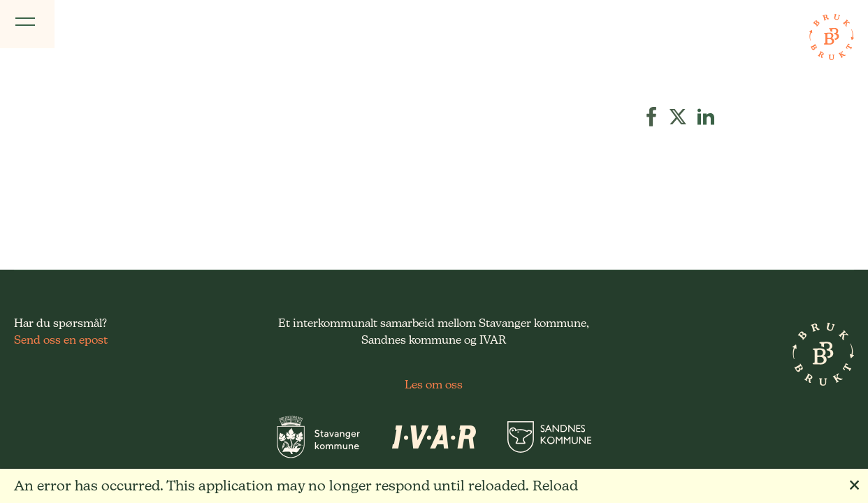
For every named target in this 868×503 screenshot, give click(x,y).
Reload (555, 486)
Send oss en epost (61, 340)
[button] (651, 117)
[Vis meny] (27, 24)
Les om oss (434, 385)
